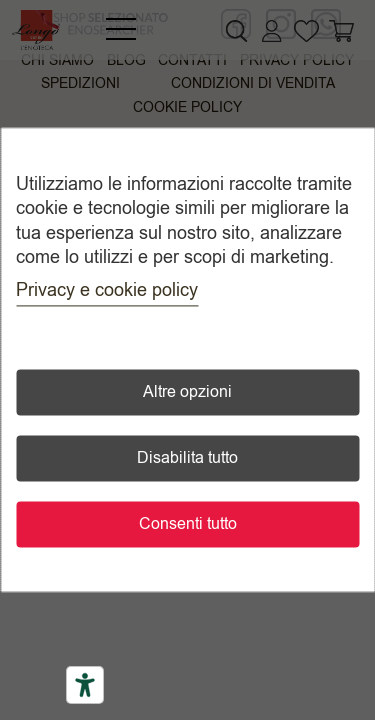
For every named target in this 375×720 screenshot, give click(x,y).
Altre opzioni (187, 393)
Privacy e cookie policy (107, 291)
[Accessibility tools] (85, 685)
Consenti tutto (188, 525)
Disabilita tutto (187, 459)
